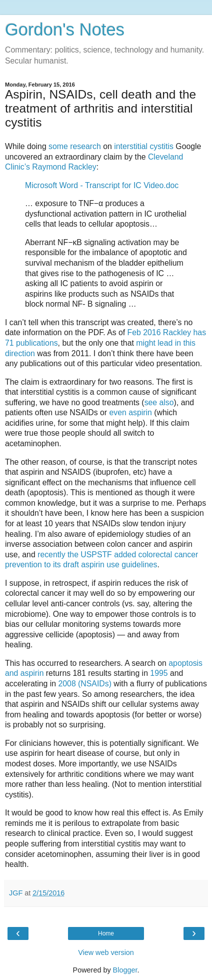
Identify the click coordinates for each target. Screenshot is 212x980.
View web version (106, 952)
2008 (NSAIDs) (84, 684)
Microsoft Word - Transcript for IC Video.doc (102, 185)
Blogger (125, 970)
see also (159, 402)
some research (75, 146)
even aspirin (131, 412)
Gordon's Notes (65, 30)
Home (106, 933)
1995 (159, 673)
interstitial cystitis (144, 146)
